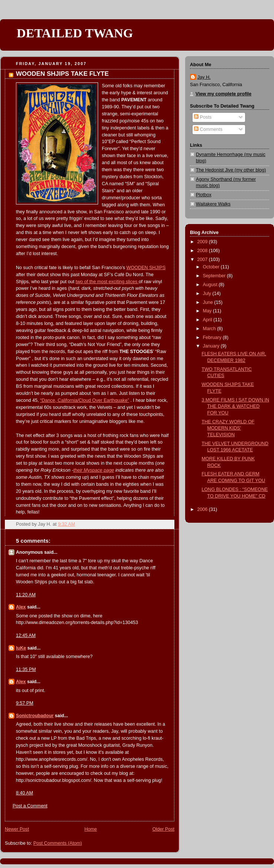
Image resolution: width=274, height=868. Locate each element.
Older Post (163, 829)
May (208, 311)
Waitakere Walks (213, 204)
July (208, 294)
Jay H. (204, 77)
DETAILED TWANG (75, 33)
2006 (203, 509)
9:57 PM (25, 703)
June (209, 302)
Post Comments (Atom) (58, 843)
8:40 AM (24, 793)
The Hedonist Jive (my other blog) (231, 170)
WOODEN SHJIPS (146, 268)
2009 (203, 242)
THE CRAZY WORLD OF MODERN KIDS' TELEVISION (228, 428)
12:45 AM (26, 635)
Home (91, 829)
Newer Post (17, 829)
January (212, 346)
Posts (203, 117)
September (215, 276)
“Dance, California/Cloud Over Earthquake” (84, 400)
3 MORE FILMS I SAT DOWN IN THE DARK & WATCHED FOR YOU (235, 406)
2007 (203, 260)
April (208, 320)
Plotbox (204, 195)
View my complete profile (223, 94)
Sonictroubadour (35, 716)
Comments (208, 129)
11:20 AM (26, 595)
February (213, 338)
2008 (203, 251)
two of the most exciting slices (107, 282)
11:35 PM (26, 669)
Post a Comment (30, 806)
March (210, 329)
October (212, 267)
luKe (21, 648)
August (211, 285)
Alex (21, 607)
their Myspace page (94, 470)
